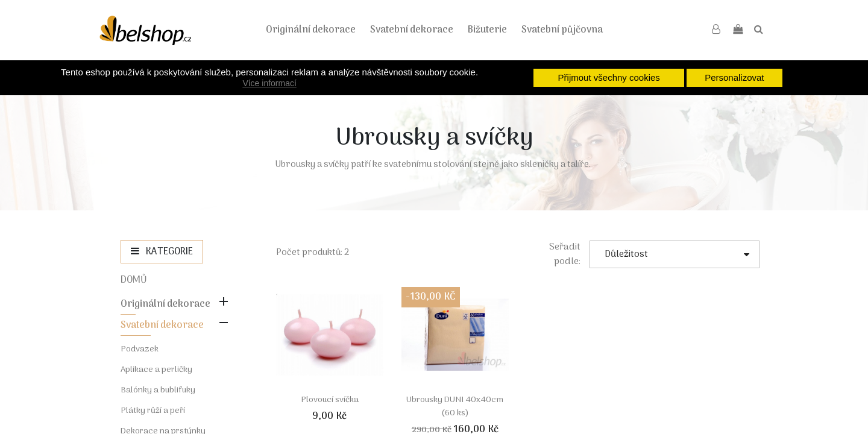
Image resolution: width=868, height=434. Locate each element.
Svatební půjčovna (562, 30)
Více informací (269, 83)
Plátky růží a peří (153, 411)
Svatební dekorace (412, 30)
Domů (134, 280)
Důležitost (677, 254)
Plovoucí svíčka (330, 400)
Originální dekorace (311, 30)
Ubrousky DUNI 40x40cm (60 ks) (455, 407)
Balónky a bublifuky (158, 390)
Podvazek (140, 349)
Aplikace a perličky (156, 370)
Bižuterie (487, 30)
